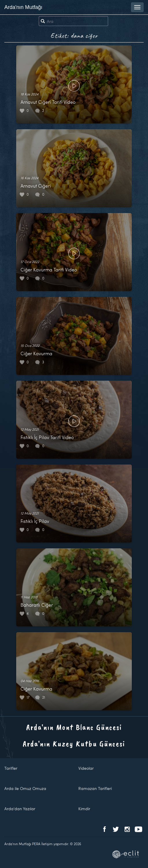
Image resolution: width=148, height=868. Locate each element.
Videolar (86, 768)
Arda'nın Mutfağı (23, 7)
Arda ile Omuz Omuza (25, 788)
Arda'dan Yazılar (20, 809)
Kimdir (84, 809)
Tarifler (11, 768)
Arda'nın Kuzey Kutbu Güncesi (74, 744)
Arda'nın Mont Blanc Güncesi (74, 727)
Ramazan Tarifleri (95, 788)
